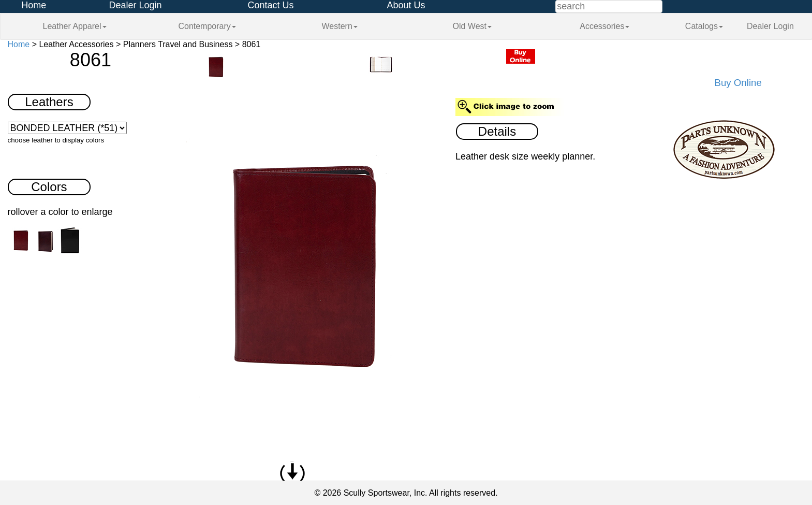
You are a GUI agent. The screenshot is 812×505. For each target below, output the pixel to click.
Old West (473, 26)
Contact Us (270, 5)
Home (34, 5)
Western (340, 26)
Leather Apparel (75, 26)
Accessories (604, 26)
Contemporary (207, 26)
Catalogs (704, 26)
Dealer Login (135, 5)
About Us (406, 5)
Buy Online (738, 83)
